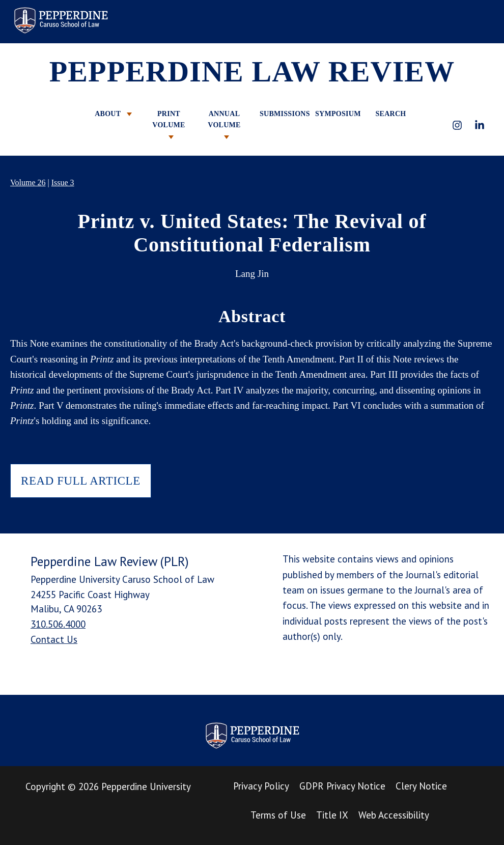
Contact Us (54, 639)
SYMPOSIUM (335, 114)
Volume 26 (28, 182)
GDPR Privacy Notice (342, 786)
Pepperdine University (146, 786)
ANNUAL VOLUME (224, 124)
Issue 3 (63, 182)
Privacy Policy (261, 786)
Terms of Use (278, 815)
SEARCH (390, 114)
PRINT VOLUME (169, 124)
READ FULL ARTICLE (81, 481)
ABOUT (113, 114)
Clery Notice (421, 786)
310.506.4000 (58, 624)
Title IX (332, 815)
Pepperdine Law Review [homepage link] (61, 20)
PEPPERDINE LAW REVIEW (252, 72)
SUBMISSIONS (280, 114)
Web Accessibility (394, 815)
